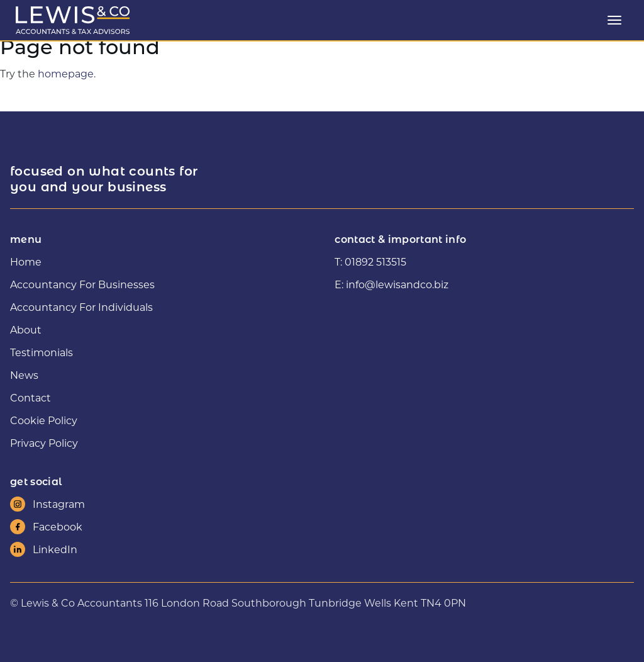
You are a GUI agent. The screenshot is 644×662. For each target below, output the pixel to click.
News (24, 375)
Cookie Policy (44, 420)
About (26, 329)
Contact (31, 397)
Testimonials (42, 352)
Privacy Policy (44, 443)
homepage (66, 73)
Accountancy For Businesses (82, 284)
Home (26, 261)
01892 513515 (375, 261)
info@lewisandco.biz (397, 284)
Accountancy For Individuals (81, 307)
